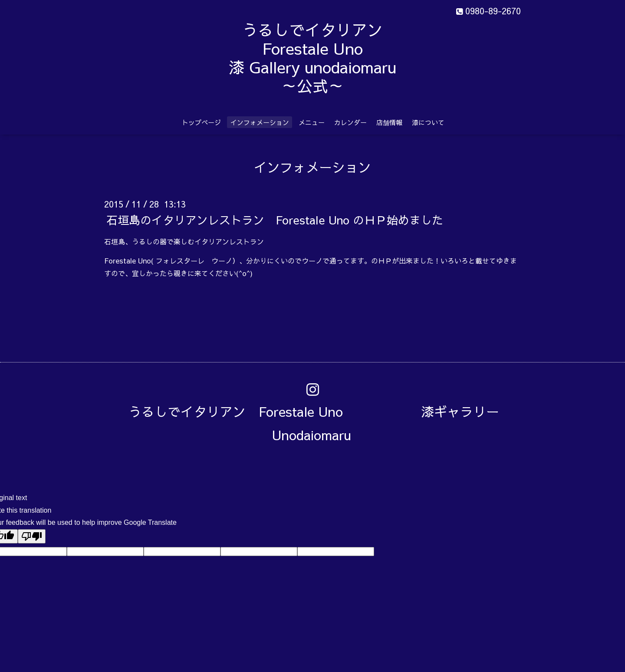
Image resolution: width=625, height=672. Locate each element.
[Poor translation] (32, 536)
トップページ (201, 122)
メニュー (312, 122)
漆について (428, 122)
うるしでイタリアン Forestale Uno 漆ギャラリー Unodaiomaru (320, 423)
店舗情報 (389, 122)
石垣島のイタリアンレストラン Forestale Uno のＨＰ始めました (275, 219)
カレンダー (350, 122)
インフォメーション (260, 122)
